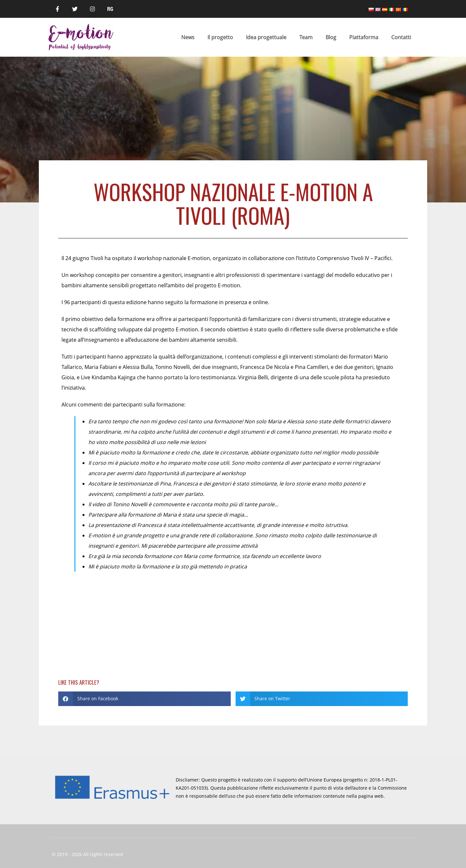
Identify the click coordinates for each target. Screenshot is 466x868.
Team (306, 37)
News (188, 37)
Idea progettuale (266, 37)
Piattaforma (364, 37)
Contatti (401, 37)
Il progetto (220, 37)
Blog (331, 37)
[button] (144, 699)
